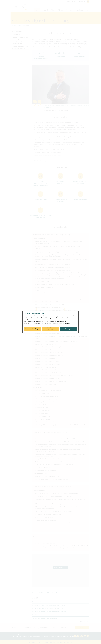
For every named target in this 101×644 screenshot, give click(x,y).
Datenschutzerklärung (60, 322)
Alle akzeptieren (69, 329)
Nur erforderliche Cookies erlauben (51, 329)
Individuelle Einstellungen (32, 329)
